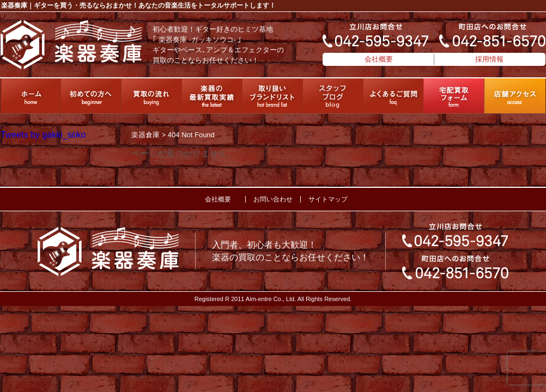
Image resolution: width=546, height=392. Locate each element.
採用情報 (489, 59)
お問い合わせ (273, 199)
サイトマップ (328, 199)
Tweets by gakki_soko (43, 135)
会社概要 (379, 59)
